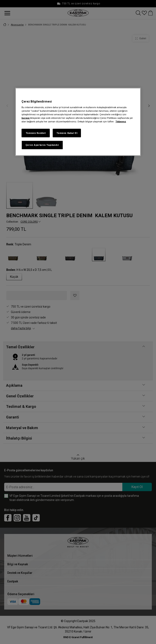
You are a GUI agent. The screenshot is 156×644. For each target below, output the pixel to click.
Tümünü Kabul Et (67, 133)
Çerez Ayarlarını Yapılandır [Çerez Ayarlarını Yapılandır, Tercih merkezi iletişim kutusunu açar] (42, 145)
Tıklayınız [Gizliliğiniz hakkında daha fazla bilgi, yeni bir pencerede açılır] (121, 122)
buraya (26, 118)
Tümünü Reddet (36, 133)
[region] (78, 122)
